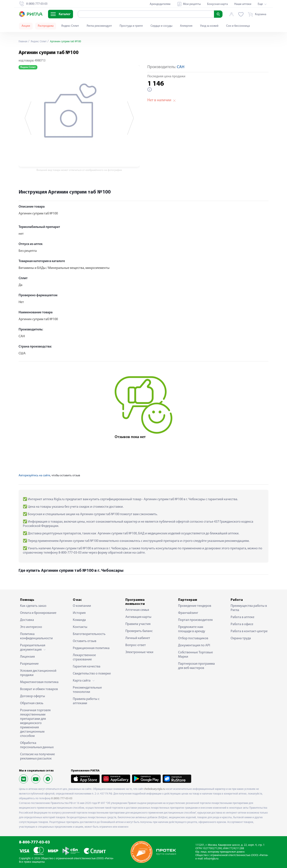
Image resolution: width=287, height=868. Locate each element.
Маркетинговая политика (39, 682)
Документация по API (194, 645)
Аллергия (186, 26)
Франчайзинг (188, 613)
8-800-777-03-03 (34, 842)
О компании (82, 606)
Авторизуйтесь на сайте (34, 476)
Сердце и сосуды (161, 26)
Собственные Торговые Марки (195, 655)
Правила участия (138, 624)
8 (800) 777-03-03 (62, 798)
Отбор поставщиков (193, 638)
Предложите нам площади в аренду (192, 629)
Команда (79, 620)
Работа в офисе (242, 624)
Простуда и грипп (131, 26)
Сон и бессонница (238, 26)
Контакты (80, 627)
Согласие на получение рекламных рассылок (37, 757)
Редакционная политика (91, 648)
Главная (24, 42)
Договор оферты (33, 696)
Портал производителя (195, 620)
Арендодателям (160, 4)
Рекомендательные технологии (87, 690)
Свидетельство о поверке (92, 674)
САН (181, 67)
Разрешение (29, 664)
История (79, 613)
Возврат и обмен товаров (39, 689)
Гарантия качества (87, 667)
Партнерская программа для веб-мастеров (196, 666)
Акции (26, 26)
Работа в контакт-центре (249, 631)
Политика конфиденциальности (36, 636)
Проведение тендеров (195, 606)
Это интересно (31, 627)
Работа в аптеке (242, 617)
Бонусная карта (217, 4)
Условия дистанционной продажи (38, 673)
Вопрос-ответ (136, 645)
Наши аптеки (243, 4)
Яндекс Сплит (70, 26)
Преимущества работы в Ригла (249, 608)
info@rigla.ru (211, 859)
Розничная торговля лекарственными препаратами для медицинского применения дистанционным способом (35, 723)
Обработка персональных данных (37, 745)
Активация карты (138, 617)
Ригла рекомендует (99, 26)
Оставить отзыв (85, 641)
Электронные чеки (139, 652)
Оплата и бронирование (38, 613)
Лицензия (27, 657)
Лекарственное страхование (84, 657)
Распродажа (46, 26)
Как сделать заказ (33, 606)
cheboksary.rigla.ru (154, 789)
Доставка (27, 620)
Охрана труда (241, 638)
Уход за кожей (209, 26)
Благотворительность (89, 634)
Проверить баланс (139, 631)
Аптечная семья (137, 610)
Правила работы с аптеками (86, 701)
